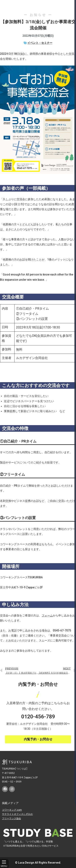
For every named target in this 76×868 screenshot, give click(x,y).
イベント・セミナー (40, 43)
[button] (38, 739)
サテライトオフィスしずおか (17, 814)
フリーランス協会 (12, 818)
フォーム (47, 615)
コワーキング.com (12, 810)
